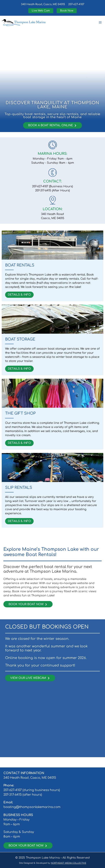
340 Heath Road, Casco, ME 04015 (43, 4)
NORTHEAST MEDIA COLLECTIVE (69, 863)
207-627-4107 (76, 4)
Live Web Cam (41, 11)
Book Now (67, 11)
